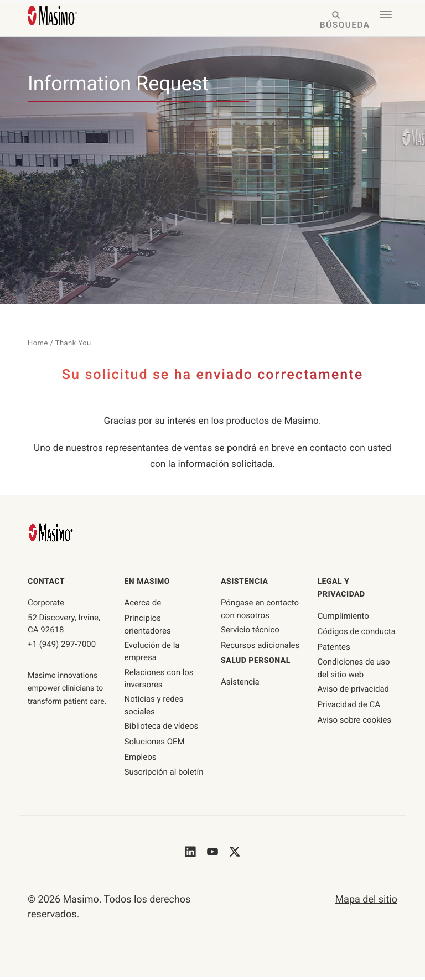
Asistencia (240, 685)
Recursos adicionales (260, 648)
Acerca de (143, 605)
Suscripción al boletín (164, 775)
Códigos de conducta (357, 634)
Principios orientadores (148, 627)
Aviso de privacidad (354, 692)
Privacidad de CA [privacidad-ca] (349, 707)
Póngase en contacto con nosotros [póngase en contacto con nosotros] (260, 612)
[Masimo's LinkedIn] (190, 854)
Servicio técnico (250, 632)
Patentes (334, 650)
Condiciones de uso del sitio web (354, 671)
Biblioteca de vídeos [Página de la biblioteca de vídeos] (162, 729)
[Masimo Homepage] (52, 535)
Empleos (141, 760)
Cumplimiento (343, 619)
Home (38, 344)
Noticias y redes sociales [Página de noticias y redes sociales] (154, 708)
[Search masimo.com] (336, 21)
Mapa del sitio (366, 902)
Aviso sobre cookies (355, 723)
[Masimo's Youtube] (212, 854)
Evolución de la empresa (152, 654)
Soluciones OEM (155, 744)
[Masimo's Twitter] (235, 854)
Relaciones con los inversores (159, 681)
